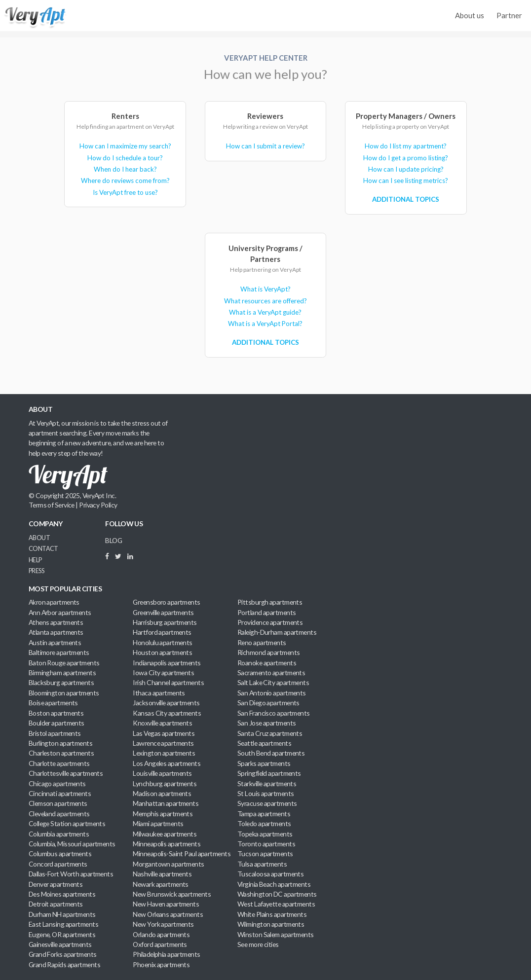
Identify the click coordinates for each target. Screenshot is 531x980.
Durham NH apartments (62, 914)
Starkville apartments (267, 783)
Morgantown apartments (168, 864)
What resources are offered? (265, 301)
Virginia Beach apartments (274, 884)
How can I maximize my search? (125, 146)
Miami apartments (158, 823)
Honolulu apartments (162, 642)
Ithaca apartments (159, 693)
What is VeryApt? (265, 289)
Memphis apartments (163, 814)
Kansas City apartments (167, 713)
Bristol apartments (55, 733)
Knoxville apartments (162, 723)
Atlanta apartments (56, 632)
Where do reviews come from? (125, 181)
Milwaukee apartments (165, 834)
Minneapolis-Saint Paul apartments (182, 853)
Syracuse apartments (267, 803)
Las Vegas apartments (164, 733)
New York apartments (163, 924)
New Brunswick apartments (172, 894)
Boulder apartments (57, 723)
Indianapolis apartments (167, 663)
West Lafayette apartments (276, 904)
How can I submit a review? (265, 146)
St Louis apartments (265, 793)
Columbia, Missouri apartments (72, 844)
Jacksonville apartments (166, 703)
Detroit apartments (56, 904)
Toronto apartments (266, 844)
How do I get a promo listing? (406, 158)
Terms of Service (52, 505)
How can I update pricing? (406, 169)
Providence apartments (270, 622)
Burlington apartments (60, 743)
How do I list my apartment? (406, 146)
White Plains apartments (272, 914)
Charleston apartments (61, 753)
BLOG (114, 540)
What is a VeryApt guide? (265, 312)
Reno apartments (262, 642)
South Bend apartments (271, 753)
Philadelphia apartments (166, 954)
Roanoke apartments (267, 663)
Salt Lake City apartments (273, 682)
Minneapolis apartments (167, 844)
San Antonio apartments (272, 693)
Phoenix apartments (161, 964)
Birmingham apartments (62, 672)
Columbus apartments (60, 853)
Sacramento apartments (271, 672)
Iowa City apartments (163, 672)
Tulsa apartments (262, 864)
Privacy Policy (98, 505)
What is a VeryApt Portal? (265, 324)
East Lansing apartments (63, 924)
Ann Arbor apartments (60, 612)
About (39, 538)
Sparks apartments (264, 763)
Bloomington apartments (64, 693)
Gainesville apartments (60, 944)
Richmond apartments (268, 652)
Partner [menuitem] (509, 15)
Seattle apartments (264, 743)
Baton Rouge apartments (64, 663)
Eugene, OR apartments (62, 934)
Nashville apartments (162, 874)
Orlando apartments (161, 934)
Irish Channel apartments (168, 682)
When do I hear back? (125, 169)
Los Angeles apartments (167, 763)
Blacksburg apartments (61, 682)
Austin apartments (55, 642)
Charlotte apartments (59, 763)
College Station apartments (67, 823)
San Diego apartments (268, 703)
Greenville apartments (163, 612)
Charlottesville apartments (66, 773)
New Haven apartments (166, 904)
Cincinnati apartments (60, 793)
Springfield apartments (269, 773)
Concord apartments (58, 864)
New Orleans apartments (168, 914)
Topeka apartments (265, 834)
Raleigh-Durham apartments (277, 632)
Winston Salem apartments (276, 934)
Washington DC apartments (277, 894)
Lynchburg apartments (165, 783)
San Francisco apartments (274, 713)
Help (35, 560)
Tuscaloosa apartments (270, 874)
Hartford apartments (162, 632)
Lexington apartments (164, 753)
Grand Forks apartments (63, 954)
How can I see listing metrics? (406, 181)
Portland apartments (266, 612)
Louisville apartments (162, 773)
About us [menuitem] (470, 15)
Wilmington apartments (271, 924)
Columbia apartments (59, 834)
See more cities (258, 944)
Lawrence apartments (163, 743)
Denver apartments (56, 884)
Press (36, 571)
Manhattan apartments (166, 803)
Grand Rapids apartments (64, 964)
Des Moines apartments (62, 894)
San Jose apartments (266, 723)
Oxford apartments (160, 944)
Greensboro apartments (166, 602)
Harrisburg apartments (165, 622)
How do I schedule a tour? (125, 158)
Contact (43, 549)
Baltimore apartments (59, 652)
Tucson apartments (265, 853)
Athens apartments (56, 622)
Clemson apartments (58, 803)
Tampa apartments (264, 814)
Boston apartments (56, 713)
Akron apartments (54, 602)
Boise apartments (53, 703)
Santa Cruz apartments (270, 733)
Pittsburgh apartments (270, 602)
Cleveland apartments (59, 814)
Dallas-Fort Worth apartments (71, 874)
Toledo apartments (264, 823)
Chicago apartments (57, 783)
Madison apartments (162, 793)
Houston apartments (162, 652)
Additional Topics (406, 199)
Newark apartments (161, 884)
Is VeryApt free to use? (125, 192)
